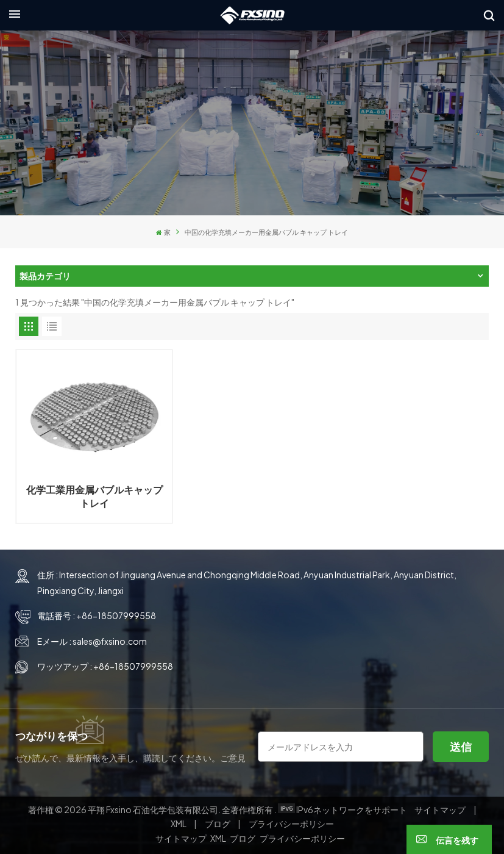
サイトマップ (441, 804)
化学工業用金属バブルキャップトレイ (91, 491)
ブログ (218, 819)
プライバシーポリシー (291, 819)
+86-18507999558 (116, 611)
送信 (461, 741)
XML (179, 819)
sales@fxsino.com (110, 636)
